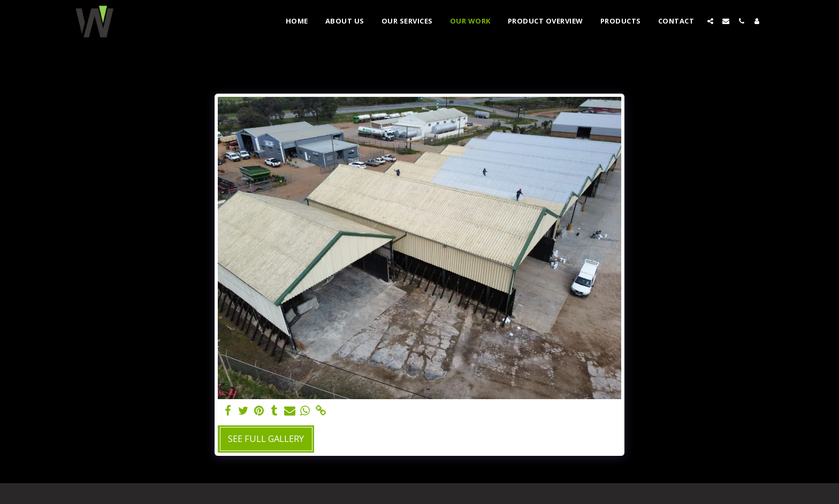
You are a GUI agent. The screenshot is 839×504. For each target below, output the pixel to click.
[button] (710, 21)
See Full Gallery (266, 438)
